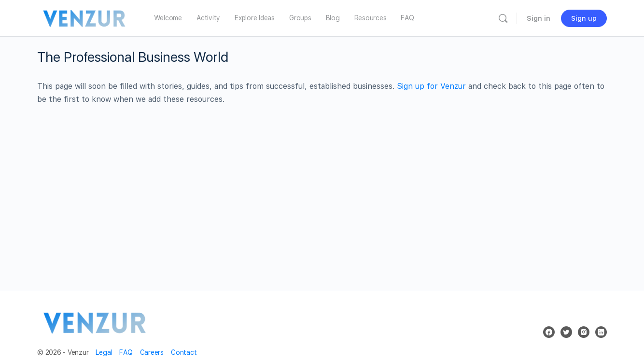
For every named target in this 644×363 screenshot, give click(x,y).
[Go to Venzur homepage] (85, 17)
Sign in (539, 18)
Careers (152, 352)
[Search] (503, 18)
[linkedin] (601, 332)
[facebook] (549, 332)
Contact (184, 352)
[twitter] (566, 332)
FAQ (126, 352)
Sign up (584, 18)
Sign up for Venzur (431, 86)
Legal (104, 352)
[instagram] (584, 332)
